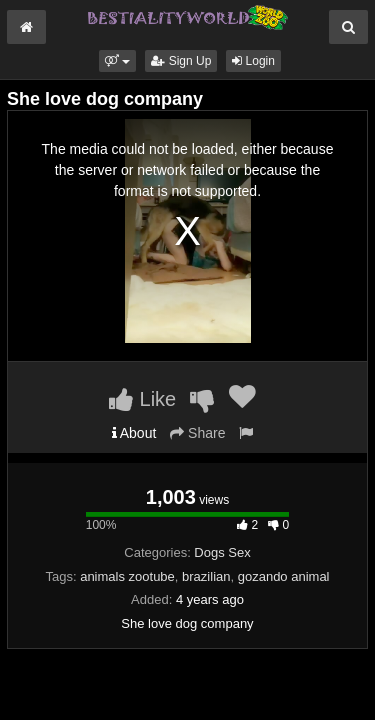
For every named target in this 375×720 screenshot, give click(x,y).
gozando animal (284, 576)
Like (142, 399)
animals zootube (127, 576)
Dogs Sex (222, 552)
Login (253, 61)
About (134, 433)
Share (197, 433)
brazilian (206, 576)
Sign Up (181, 61)
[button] (117, 61)
